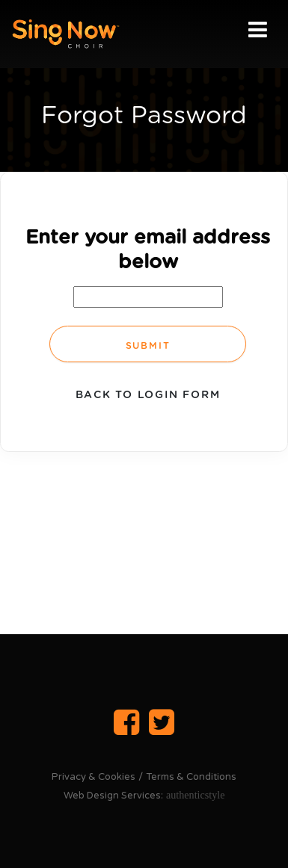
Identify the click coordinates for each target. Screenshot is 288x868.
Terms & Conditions (191, 777)
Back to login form (148, 395)
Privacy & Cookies (94, 777)
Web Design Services (112, 796)
